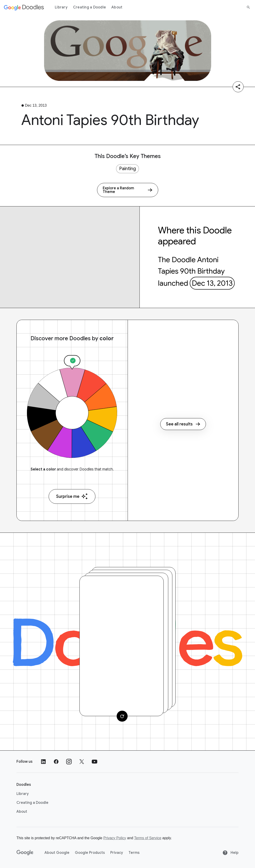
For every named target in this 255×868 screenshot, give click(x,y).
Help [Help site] (230, 853)
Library (61, 7)
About (117, 7)
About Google (57, 853)
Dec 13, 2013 (212, 283)
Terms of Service (148, 838)
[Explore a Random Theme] (128, 190)
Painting (127, 169)
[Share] (238, 87)
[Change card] (122, 716)
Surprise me (72, 496)
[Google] (25, 853)
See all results (183, 424)
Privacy (117, 853)
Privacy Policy (115, 838)
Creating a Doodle (89, 7)
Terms (134, 853)
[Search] (248, 7)
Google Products (90, 853)
